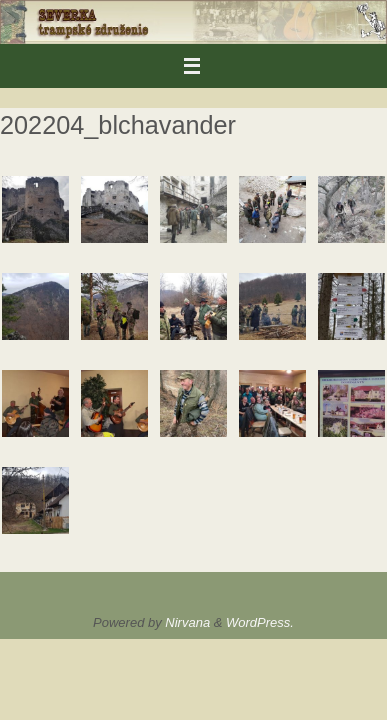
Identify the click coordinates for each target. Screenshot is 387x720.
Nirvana (187, 622)
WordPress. (260, 622)
